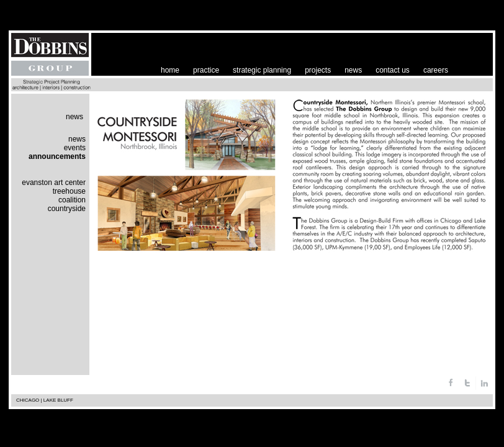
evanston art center (54, 183)
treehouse (69, 191)
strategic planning (262, 70)
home (170, 70)
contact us (393, 70)
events (75, 148)
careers (436, 70)
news (353, 70)
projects (318, 70)
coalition (72, 200)
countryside (67, 209)
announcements (57, 156)
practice (206, 70)
